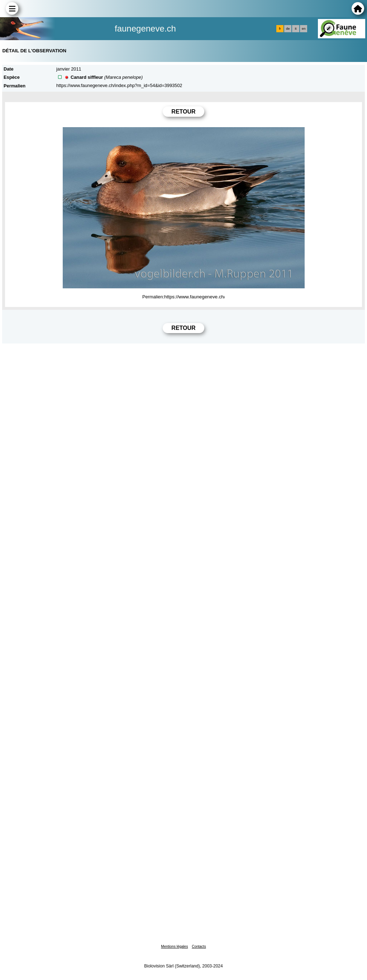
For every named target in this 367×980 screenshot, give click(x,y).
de (288, 29)
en (304, 29)
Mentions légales (174, 947)
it (296, 29)
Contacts (199, 947)
